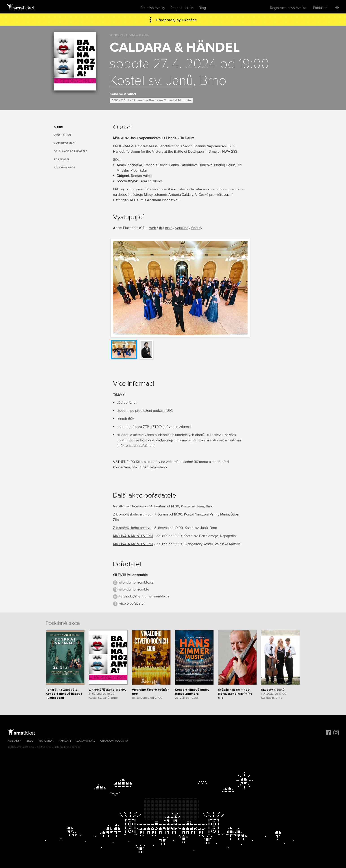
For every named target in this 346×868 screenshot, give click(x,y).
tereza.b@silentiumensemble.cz (144, 596)
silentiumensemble (134, 589)
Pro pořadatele (182, 8)
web (153, 228)
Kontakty (14, 741)
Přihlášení (321, 8)
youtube (182, 228)
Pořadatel (62, 160)
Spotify (197, 228)
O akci (58, 127)
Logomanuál (86, 741)
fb (161, 228)
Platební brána (62, 747)
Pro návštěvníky (153, 8)
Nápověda (46, 741)
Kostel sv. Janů (151, 81)
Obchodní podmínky (114, 741)
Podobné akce (64, 168)
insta (169, 228)
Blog (202, 8)
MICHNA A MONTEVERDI (133, 536)
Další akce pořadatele (70, 151)
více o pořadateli (132, 604)
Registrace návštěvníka (288, 8)
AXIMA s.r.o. (44, 747)
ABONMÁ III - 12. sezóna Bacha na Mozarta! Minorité (151, 100)
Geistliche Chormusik (130, 506)
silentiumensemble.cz (136, 582)
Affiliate (65, 741)
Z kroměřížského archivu (132, 514)
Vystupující (62, 135)
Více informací (64, 143)
